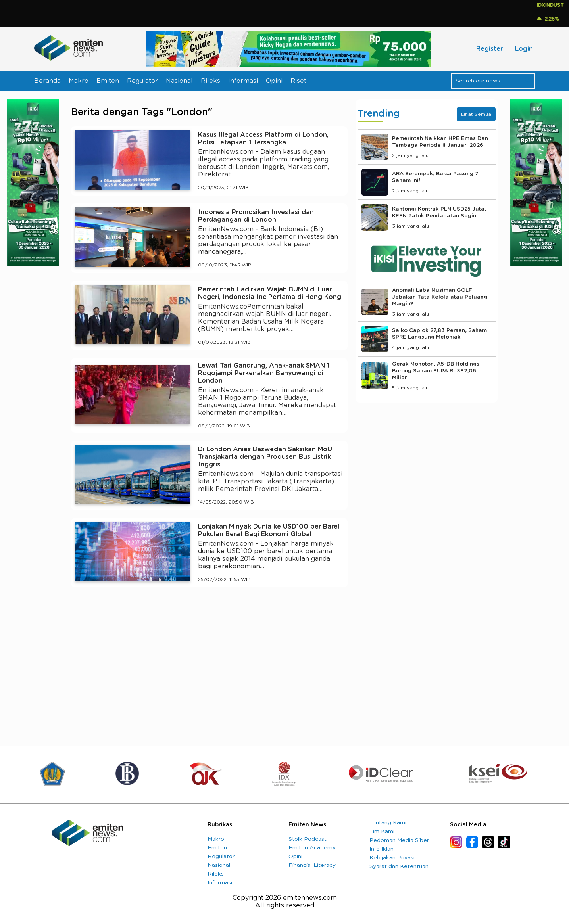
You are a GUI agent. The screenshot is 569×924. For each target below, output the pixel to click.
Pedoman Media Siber (399, 840)
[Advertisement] (209, 667)
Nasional (179, 81)
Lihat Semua (476, 114)
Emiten (108, 81)
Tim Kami (382, 832)
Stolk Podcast (308, 839)
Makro (79, 81)
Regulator (142, 81)
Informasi (243, 81)
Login (524, 49)
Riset (298, 81)
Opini (274, 81)
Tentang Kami (388, 823)
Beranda (47, 81)
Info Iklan (382, 849)
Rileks (210, 81)
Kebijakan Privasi (392, 858)
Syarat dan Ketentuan (399, 866)
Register (489, 49)
